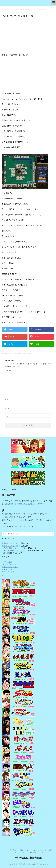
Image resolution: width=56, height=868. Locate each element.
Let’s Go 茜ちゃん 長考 (14, 548)
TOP (4, 553)
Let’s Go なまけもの (26, 504)
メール (8, 408)
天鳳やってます (9, 517)
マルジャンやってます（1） (13, 551)
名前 (7, 400)
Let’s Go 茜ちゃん (9, 564)
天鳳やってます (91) (10, 543)
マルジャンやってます (11, 569)
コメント (9, 370)
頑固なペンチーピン (10, 567)
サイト (8, 416)
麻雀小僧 (9, 504)
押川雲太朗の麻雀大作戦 (28, 858)
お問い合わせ (7, 562)
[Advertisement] (28, 36)
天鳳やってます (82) (10, 546)
